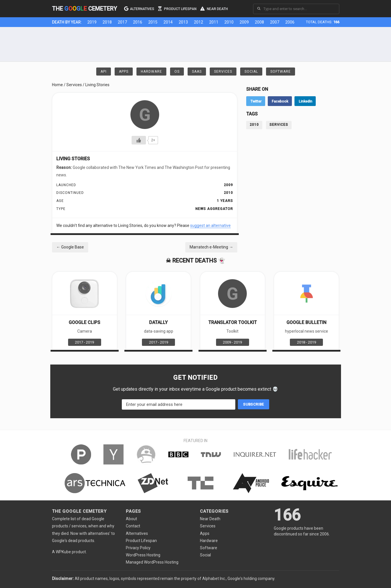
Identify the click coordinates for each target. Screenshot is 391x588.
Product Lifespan (177, 8)
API (104, 72)
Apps (124, 72)
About (131, 519)
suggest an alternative (210, 225)
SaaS (197, 72)
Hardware (151, 72)
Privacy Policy (138, 548)
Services (223, 72)
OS (177, 72)
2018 (107, 22)
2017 (122, 22)
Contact (133, 526)
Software (281, 72)
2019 (92, 22)
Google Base (70, 247)
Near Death (214, 8)
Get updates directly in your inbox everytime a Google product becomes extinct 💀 (195, 389)
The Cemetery (84, 9)
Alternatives (139, 8)
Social (251, 72)
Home (57, 85)
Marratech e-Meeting (211, 247)
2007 (275, 22)
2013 (183, 22)
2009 (244, 22)
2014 (168, 22)
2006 (290, 22)
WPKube (63, 552)
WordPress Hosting (143, 555)
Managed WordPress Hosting (152, 562)
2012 (199, 22)
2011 (214, 22)
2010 (229, 22)
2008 (259, 22)
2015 (153, 22)
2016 (138, 22)
